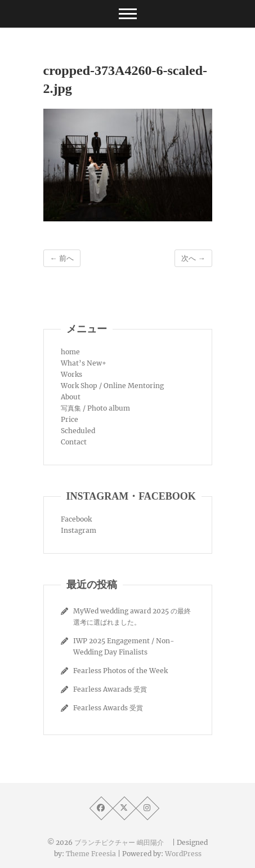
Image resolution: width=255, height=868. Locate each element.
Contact (74, 442)
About (71, 397)
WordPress (183, 854)
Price (70, 419)
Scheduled (78, 431)
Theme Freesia (91, 854)
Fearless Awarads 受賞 (110, 689)
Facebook (76, 519)
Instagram (79, 530)
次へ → (193, 258)
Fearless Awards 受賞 (108, 708)
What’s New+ (84, 363)
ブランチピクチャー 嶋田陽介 (122, 842)
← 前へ (62, 258)
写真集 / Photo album (95, 408)
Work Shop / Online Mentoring (112, 386)
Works (71, 374)
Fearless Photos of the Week (120, 671)
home (70, 352)
